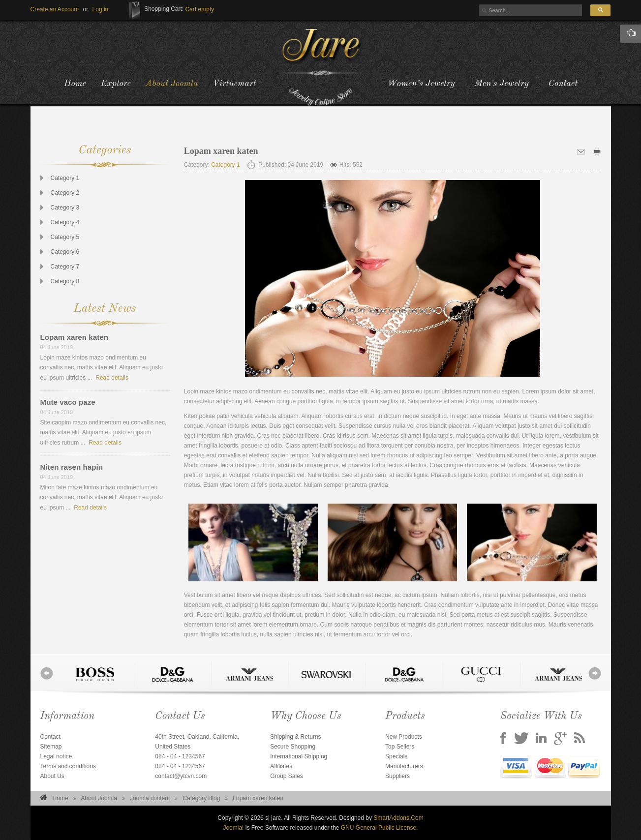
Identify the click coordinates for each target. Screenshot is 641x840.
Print (597, 152)
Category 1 (65, 178)
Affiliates (281, 766)
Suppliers (397, 776)
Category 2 (65, 193)
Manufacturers (404, 766)
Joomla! (233, 828)
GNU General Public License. (380, 828)
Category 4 (65, 222)
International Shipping (299, 756)
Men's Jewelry (502, 84)
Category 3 (65, 208)
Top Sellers (400, 747)
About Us (52, 776)
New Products (404, 737)
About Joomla (99, 798)
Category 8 (65, 281)
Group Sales (287, 776)
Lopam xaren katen (74, 337)
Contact (563, 84)
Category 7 (65, 267)
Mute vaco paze (68, 402)
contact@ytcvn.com (181, 776)
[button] (101, 9)
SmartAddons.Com (398, 818)
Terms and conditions (68, 766)
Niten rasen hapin (72, 467)
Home (61, 798)
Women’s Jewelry (421, 84)
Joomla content (150, 798)
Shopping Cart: (164, 9)
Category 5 (65, 237)
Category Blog (201, 798)
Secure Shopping (293, 747)
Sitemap (51, 747)
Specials (396, 756)
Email (581, 152)
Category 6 (65, 252)
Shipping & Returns (295, 737)
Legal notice (56, 756)
